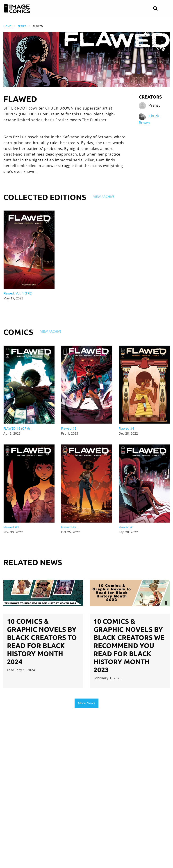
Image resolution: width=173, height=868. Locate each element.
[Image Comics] (17, 9)
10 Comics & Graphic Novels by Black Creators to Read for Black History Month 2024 (42, 641)
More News (86, 703)
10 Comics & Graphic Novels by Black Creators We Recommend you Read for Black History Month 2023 (129, 645)
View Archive (104, 197)
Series (22, 26)
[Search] (155, 9)
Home (7, 26)
